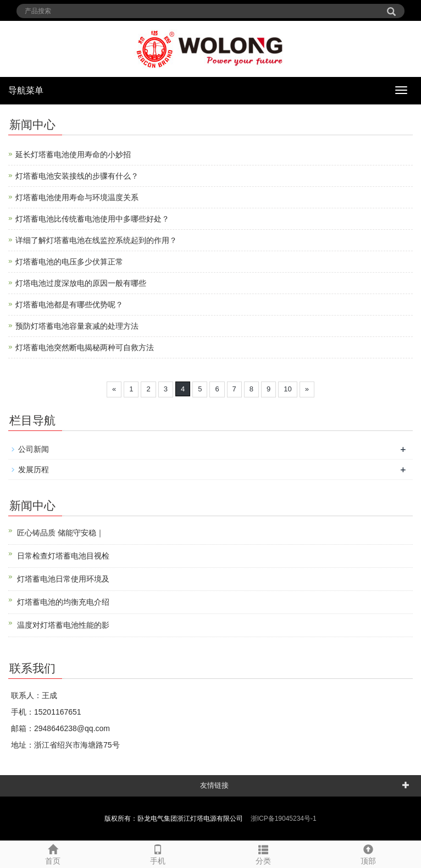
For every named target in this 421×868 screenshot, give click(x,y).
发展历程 (34, 469)
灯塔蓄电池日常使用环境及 (63, 579)
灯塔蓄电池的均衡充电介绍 (63, 602)
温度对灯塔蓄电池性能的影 (63, 625)
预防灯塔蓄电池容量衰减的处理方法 (77, 326)
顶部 (369, 853)
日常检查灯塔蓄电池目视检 (63, 556)
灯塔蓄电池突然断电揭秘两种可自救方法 (85, 347)
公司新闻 (34, 449)
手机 (158, 853)
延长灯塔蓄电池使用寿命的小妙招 (73, 154)
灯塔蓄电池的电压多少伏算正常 (69, 262)
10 (287, 389)
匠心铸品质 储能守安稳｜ (60, 533)
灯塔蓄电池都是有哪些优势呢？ (69, 305)
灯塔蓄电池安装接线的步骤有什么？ (77, 176)
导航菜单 (26, 90)
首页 (53, 853)
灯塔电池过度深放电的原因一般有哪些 (81, 283)
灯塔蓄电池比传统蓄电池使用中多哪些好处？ (92, 219)
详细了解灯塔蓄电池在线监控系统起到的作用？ (96, 240)
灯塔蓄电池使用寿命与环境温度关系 (77, 197)
